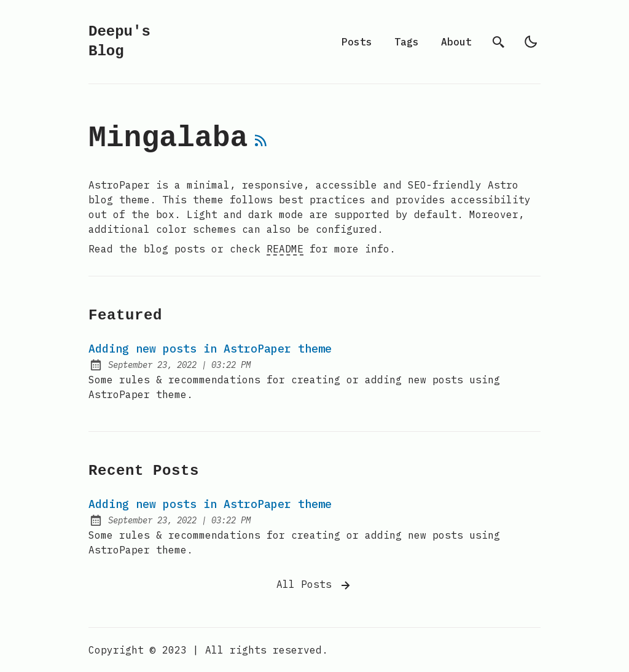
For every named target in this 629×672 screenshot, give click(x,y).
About (456, 42)
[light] (531, 42)
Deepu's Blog (119, 41)
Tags (407, 42)
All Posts (314, 585)
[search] (499, 42)
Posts (357, 42)
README (285, 249)
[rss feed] (261, 146)
